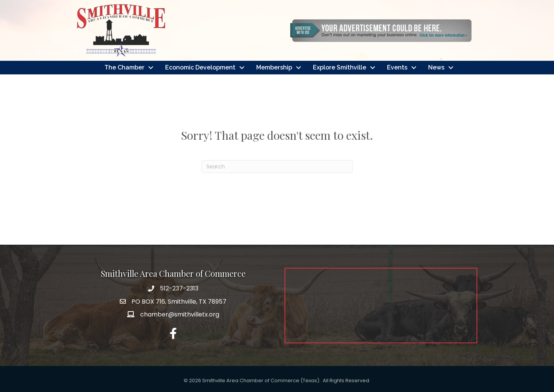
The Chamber (124, 67)
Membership (274, 67)
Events (397, 67)
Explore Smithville (340, 67)
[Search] (277, 167)
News (436, 67)
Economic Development (200, 67)
